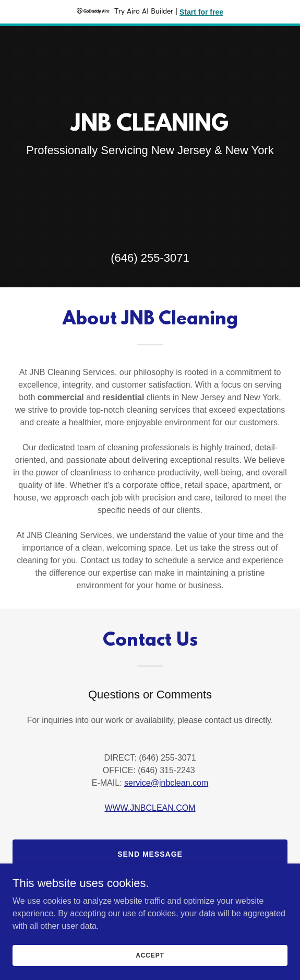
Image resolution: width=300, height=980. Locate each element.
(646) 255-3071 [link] (150, 258)
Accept (150, 955)
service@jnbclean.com (166, 783)
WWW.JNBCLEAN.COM (150, 808)
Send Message (150, 854)
